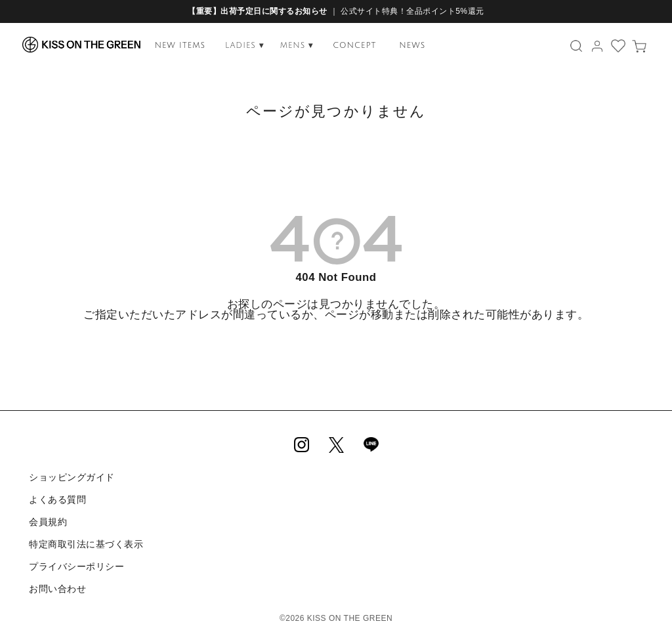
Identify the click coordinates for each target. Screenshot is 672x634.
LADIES (244, 46)
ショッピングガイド (71, 476)
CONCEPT (354, 46)
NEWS (412, 46)
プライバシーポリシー (76, 560)
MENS (297, 46)
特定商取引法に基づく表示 (85, 539)
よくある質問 (57, 497)
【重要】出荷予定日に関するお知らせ (258, 11)
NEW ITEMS (180, 46)
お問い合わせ (57, 581)
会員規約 (47, 518)
